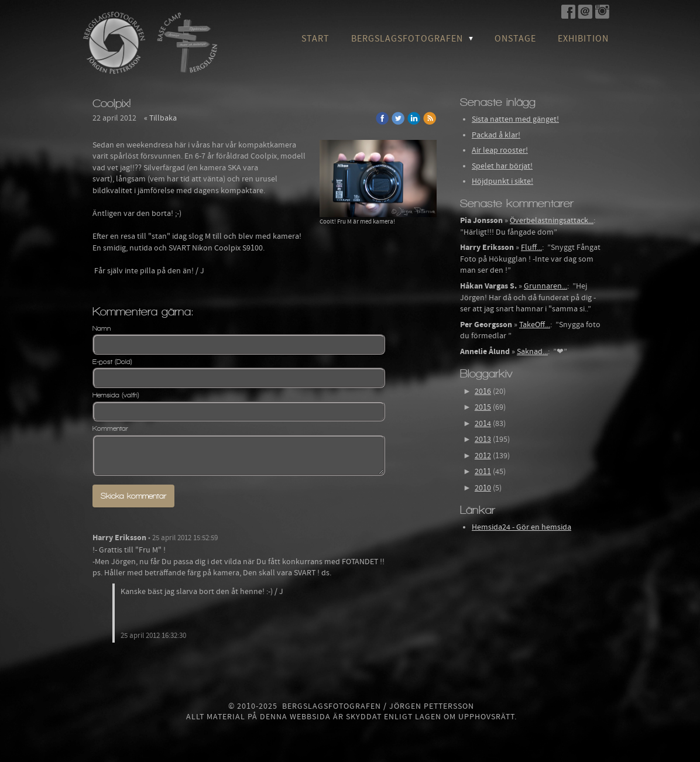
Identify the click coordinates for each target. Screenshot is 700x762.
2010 (483, 488)
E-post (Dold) (112, 362)
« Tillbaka (160, 118)
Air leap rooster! (500, 150)
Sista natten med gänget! (515, 119)
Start (315, 39)
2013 (483, 440)
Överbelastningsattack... (552, 221)
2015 (483, 407)
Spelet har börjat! (502, 166)
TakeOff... (535, 325)
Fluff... (531, 248)
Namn (102, 328)
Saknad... (532, 352)
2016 (483, 392)
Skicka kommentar (133, 496)
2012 (483, 456)
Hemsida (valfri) (116, 395)
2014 (483, 424)
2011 (483, 472)
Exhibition (583, 39)
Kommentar (110, 428)
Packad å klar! (496, 135)
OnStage (515, 39)
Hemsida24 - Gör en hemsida (521, 527)
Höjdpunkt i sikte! (502, 181)
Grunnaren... (545, 286)
